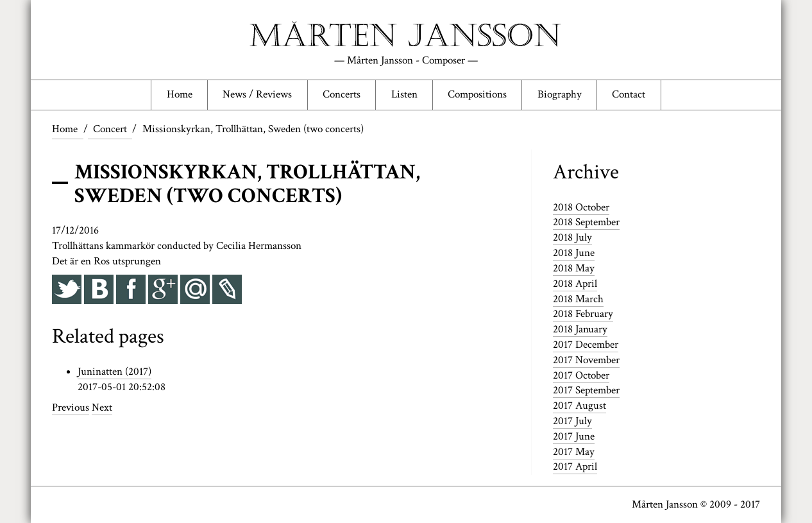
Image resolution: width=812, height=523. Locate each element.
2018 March (578, 299)
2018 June (574, 253)
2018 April (575, 284)
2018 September (586, 222)
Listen (404, 94)
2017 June (574, 436)
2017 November (586, 360)
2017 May (574, 452)
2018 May (574, 268)
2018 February (583, 314)
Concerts (342, 94)
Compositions (477, 94)
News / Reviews (257, 94)
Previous (71, 407)
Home (180, 94)
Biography (560, 94)
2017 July (572, 421)
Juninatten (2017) (114, 372)
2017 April (575, 467)
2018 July (572, 237)
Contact (629, 94)
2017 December (586, 345)
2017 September (586, 390)
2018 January (580, 329)
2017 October (581, 375)
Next (102, 407)
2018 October (581, 207)
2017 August (579, 406)
